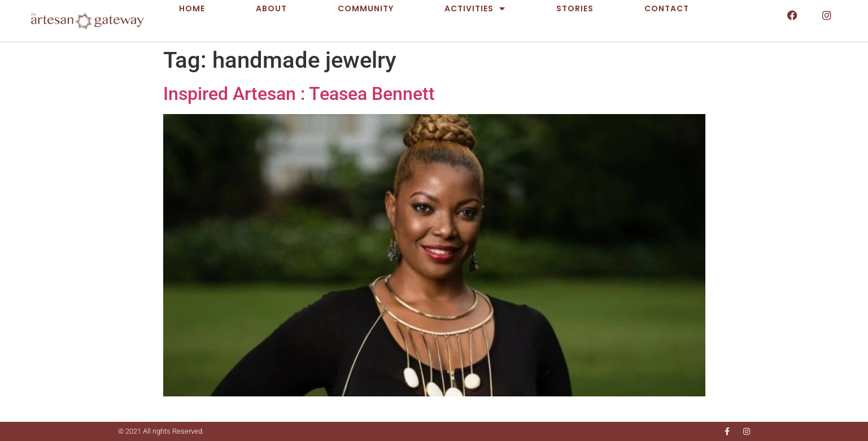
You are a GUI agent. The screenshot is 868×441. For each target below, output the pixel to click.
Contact (667, 8)
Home (192, 8)
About (271, 8)
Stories (575, 8)
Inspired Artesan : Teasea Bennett (299, 94)
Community (366, 8)
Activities (475, 8)
